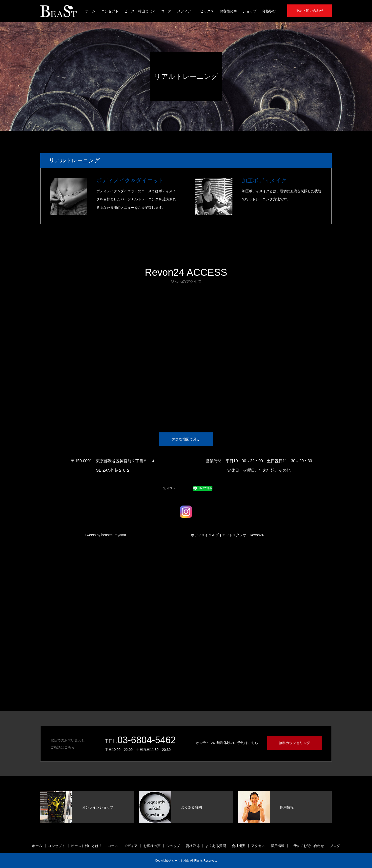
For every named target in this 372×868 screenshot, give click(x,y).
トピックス (205, 11)
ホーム (90, 11)
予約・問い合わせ (310, 11)
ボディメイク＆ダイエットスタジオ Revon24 (227, 535)
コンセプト (110, 11)
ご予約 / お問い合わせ (307, 846)
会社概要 (239, 846)
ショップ (249, 11)
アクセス (258, 846)
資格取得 (269, 11)
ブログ (335, 846)
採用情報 (278, 846)
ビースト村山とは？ (140, 11)
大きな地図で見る (186, 439)
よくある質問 (216, 846)
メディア (184, 11)
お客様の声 (228, 11)
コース (166, 11)
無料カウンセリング (295, 743)
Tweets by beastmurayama (105, 535)
